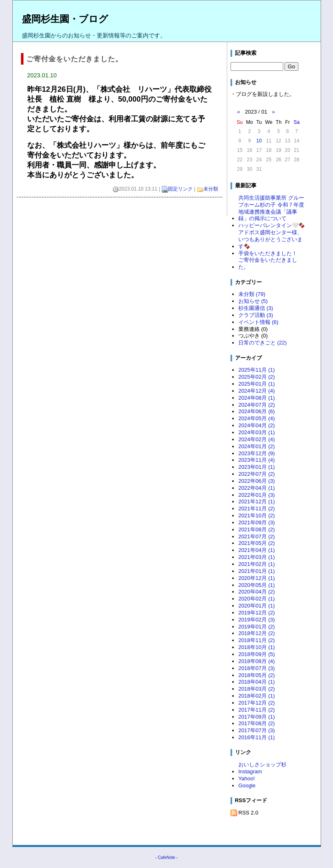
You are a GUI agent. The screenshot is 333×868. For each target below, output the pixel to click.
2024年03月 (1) (257, 432)
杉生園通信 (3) (256, 308)
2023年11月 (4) (257, 460)
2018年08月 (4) (257, 661)
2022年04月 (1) (257, 488)
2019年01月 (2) (257, 627)
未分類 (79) (252, 294)
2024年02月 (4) (257, 439)
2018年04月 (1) (257, 682)
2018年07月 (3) (257, 668)
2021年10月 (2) (257, 515)
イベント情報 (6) (258, 322)
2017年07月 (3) (257, 730)
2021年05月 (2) (257, 543)
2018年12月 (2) (257, 633)
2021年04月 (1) (257, 550)
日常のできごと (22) (263, 343)
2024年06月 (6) (257, 411)
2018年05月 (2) (257, 675)
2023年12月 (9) (257, 453)
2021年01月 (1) (257, 571)
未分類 (211, 189)
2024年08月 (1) (257, 398)
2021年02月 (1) (257, 564)
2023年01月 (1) (257, 467)
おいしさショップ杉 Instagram (265, 768)
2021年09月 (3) (257, 522)
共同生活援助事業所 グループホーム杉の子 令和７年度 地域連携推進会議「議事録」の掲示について (271, 208)
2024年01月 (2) (257, 446)
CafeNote (166, 858)
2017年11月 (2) (257, 710)
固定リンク (180, 189)
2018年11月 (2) (257, 640)
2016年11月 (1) (257, 737)
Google (247, 785)
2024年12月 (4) (257, 391)
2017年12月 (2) (257, 703)
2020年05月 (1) (257, 585)
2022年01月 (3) (257, 495)
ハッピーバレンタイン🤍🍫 (272, 225)
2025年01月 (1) (257, 384)
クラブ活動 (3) (256, 315)
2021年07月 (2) (257, 536)
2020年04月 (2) (257, 592)
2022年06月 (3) (257, 481)
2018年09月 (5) (257, 654)
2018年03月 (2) (257, 689)
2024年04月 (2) (257, 425)
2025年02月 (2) (257, 377)
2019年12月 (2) (257, 613)
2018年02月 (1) (257, 696)
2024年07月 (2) (257, 405)
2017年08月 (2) (257, 723)
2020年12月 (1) (257, 578)
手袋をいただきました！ (268, 253)
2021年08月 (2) (257, 529)
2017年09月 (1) (257, 717)
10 (259, 141)
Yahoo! (247, 778)
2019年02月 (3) (257, 620)
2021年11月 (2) (257, 508)
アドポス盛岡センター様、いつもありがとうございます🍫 (270, 239)
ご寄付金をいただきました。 (268, 263)
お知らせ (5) (253, 301)
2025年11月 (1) (257, 370)
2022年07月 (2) (257, 474)
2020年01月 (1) (257, 606)
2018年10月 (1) (257, 647)
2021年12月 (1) (257, 501)
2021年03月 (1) (257, 557)
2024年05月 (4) (257, 418)
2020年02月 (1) (257, 599)
